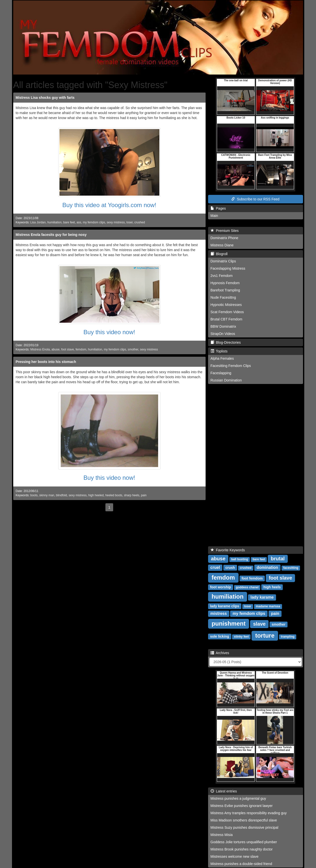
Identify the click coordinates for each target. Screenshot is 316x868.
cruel (215, 567)
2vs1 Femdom (222, 276)
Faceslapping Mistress (228, 268)
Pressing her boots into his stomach (46, 362)
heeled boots (114, 495)
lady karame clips (225, 606)
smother (133, 349)
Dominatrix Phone (224, 238)
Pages (218, 208)
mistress (219, 613)
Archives (220, 653)
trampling (288, 637)
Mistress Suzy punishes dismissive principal (245, 827)
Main (214, 216)
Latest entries (224, 791)
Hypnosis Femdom (225, 283)
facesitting (291, 568)
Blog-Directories (226, 342)
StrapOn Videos (223, 334)
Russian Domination (226, 380)
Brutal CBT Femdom (226, 319)
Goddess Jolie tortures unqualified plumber (244, 842)
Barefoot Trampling (225, 290)
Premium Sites (225, 231)
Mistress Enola (40, 349)
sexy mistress (116, 222)
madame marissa (268, 606)
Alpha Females (222, 358)
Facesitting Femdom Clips (231, 366)
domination (267, 567)
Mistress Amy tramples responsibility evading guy (249, 813)
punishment (229, 623)
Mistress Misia (222, 835)
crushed (140, 222)
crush (230, 568)
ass (79, 222)
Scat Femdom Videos (227, 312)
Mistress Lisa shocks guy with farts (45, 98)
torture (265, 635)
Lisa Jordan (38, 222)
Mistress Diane (222, 245)
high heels (272, 587)
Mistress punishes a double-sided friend (241, 864)
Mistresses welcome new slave (235, 856)
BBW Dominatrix (223, 326)
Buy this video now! (109, 332)
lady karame (262, 597)
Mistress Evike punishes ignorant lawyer (242, 806)
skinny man (47, 495)
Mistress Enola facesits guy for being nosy (51, 235)
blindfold (61, 495)
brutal (278, 559)
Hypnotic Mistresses (226, 305)
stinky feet (241, 637)
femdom (81, 349)
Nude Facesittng (223, 297)
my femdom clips (94, 222)
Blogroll (219, 254)
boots (34, 495)
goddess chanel (247, 587)
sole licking (220, 636)
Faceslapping (221, 373)
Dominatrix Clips (223, 261)
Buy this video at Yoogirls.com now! (109, 205)
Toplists (219, 351)
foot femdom (252, 578)
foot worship (221, 587)
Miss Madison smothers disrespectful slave (244, 820)
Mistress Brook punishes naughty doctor (242, 849)
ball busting (239, 559)
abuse (55, 349)
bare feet (69, 222)
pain (144, 495)
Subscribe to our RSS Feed (255, 199)
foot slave (68, 349)
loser (130, 222)
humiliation (54, 222)
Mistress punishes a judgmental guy (238, 798)
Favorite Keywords (228, 550)
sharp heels (132, 495)
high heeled (96, 495)
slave (259, 624)
